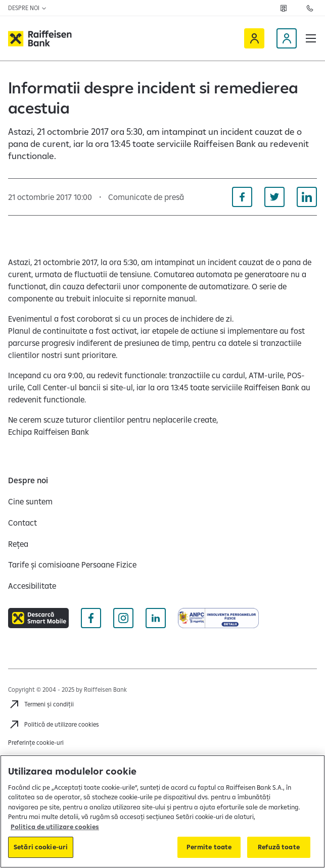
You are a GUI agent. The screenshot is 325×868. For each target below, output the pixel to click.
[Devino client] (287, 38)
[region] (162, 811)
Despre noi (28, 8)
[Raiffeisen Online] (254, 38)
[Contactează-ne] (310, 8)
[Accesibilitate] (32, 586)
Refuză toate (279, 847)
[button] (311, 38)
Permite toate (209, 847)
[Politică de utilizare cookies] (54, 725)
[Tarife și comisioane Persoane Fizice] (72, 565)
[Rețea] (284, 8)
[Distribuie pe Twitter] (274, 197)
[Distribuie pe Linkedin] (307, 197)
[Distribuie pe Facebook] (242, 197)
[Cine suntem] (30, 501)
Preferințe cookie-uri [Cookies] (36, 743)
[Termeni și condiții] (41, 704)
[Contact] (22, 523)
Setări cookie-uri (41, 847)
